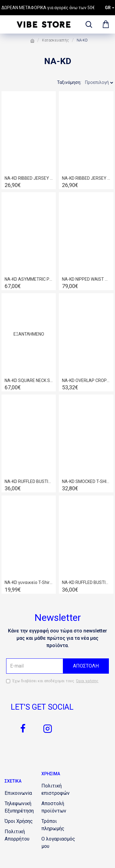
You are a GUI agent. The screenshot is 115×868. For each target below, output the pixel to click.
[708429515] (48, 729)
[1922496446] (60, 807)
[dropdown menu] (87, 24)
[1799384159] (23, 729)
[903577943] (60, 790)
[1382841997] (19, 821)
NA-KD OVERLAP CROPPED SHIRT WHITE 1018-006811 (86, 380)
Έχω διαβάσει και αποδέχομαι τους (53, 681)
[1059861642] (60, 825)
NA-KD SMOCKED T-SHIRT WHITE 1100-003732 (86, 481)
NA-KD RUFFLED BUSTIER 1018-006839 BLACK (29, 481)
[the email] (57, 666)
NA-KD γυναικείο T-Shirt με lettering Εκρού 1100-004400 (29, 582)
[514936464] (18, 793)
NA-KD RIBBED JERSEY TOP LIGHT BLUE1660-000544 (86, 178)
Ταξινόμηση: (69, 82)
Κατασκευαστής (56, 40)
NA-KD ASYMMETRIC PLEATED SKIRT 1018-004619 (29, 279)
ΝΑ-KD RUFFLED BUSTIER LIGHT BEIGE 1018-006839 (86, 582)
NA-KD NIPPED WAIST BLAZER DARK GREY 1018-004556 (86, 279)
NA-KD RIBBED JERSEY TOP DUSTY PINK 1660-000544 (29, 178)
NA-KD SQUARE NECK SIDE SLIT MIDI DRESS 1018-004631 (29, 380)
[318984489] (60, 843)
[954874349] (23, 807)
